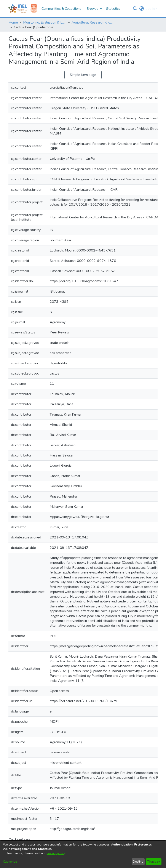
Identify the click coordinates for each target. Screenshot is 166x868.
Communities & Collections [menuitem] (61, 9)
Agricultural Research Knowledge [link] (93, 22)
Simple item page (83, 75)
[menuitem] (94, 9)
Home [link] (13, 22)
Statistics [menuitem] (113, 9)
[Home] (18, 9)
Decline (138, 862)
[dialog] (83, 854)
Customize (10, 862)
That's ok (154, 862)
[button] (135, 9)
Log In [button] (151, 9)
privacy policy (56, 853)
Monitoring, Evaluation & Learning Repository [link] (45, 22)
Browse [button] (92, 9)
